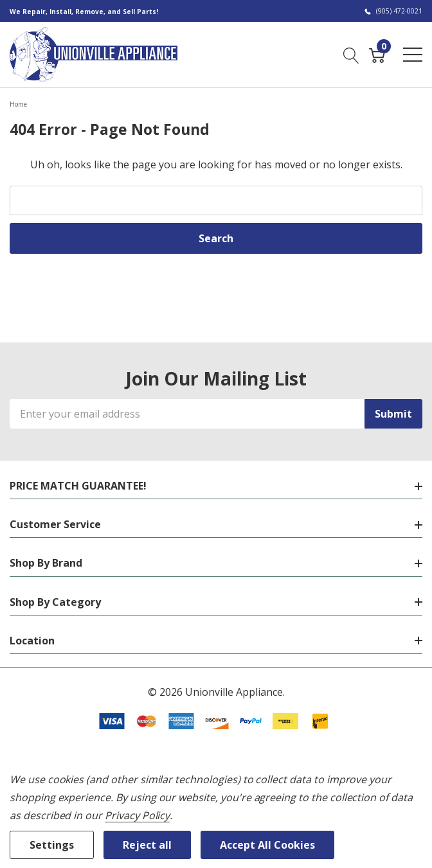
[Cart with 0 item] (377, 54)
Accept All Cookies (267, 845)
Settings (52, 845)
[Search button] (351, 54)
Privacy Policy (137, 815)
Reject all (147, 845)
